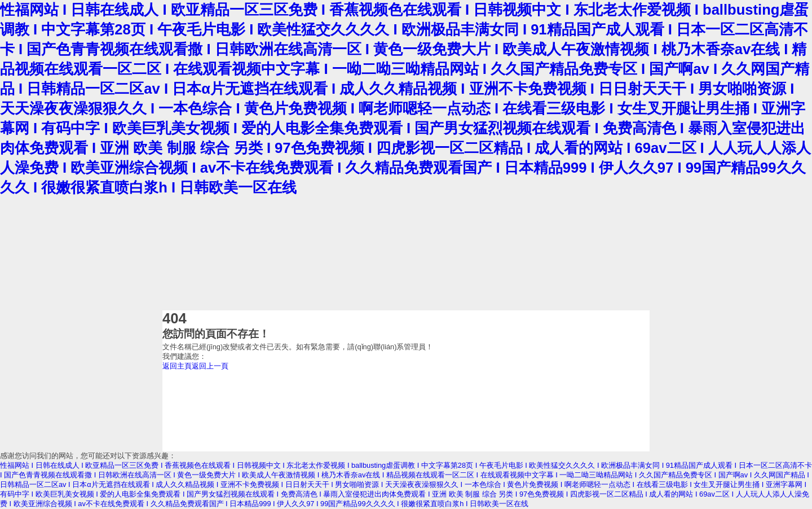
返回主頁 (177, 366)
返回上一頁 (210, 366)
